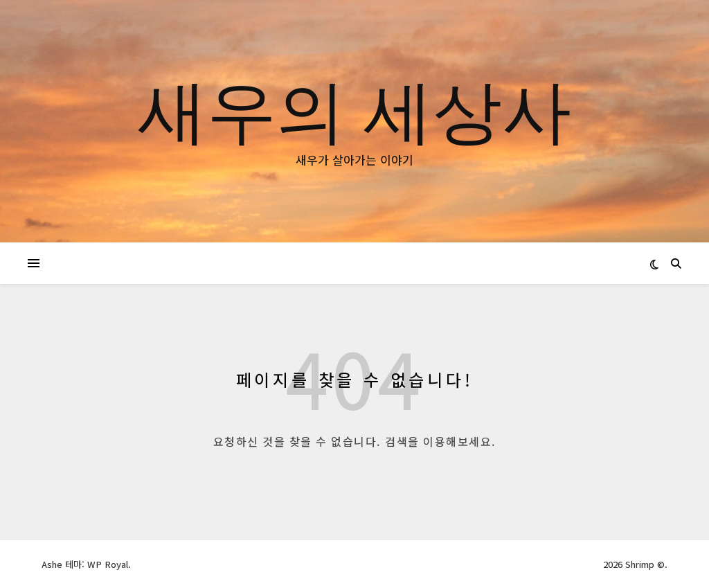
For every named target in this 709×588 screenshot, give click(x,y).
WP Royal (108, 564)
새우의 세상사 (354, 109)
